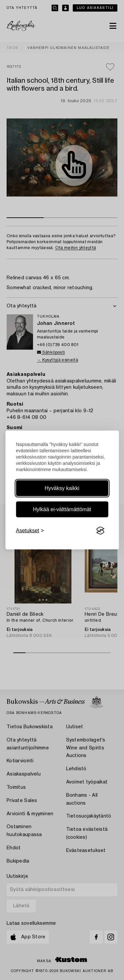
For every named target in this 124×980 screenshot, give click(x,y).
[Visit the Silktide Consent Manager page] (100, 531)
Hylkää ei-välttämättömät (62, 509)
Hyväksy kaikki (62, 488)
